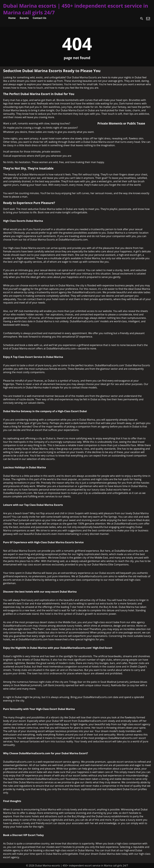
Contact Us (40, 18)
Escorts (24, 18)
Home (12, 18)
